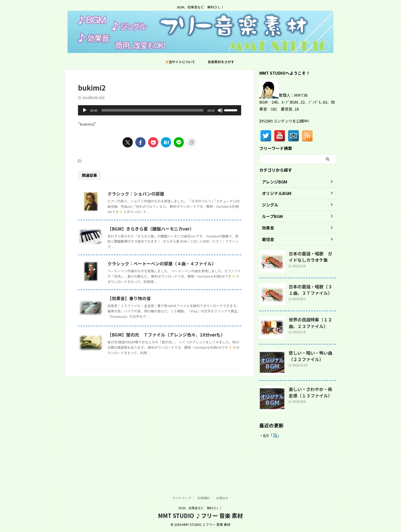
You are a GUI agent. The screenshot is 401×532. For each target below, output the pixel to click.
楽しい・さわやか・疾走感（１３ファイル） (310, 392)
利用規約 (204, 498)
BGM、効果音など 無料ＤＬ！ (201, 508)
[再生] (85, 110)
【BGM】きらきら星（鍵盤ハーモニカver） (174, 249)
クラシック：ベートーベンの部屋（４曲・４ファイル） (184, 305)
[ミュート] (220, 110)
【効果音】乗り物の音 (153, 360)
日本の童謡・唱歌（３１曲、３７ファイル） (312, 289)
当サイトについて (180, 62)
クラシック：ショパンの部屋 (160, 194)
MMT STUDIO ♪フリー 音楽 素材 (201, 515)
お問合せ (222, 498)
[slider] (153, 110)
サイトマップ (182, 498)
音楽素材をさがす (221, 62)
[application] (160, 110)
